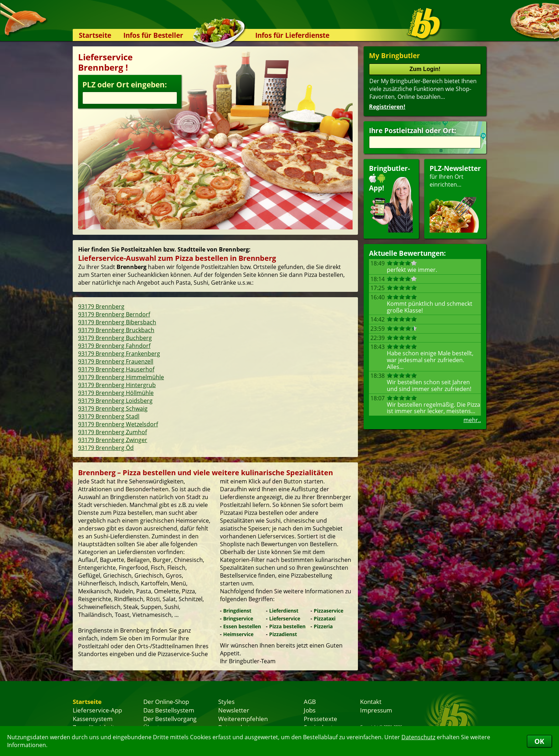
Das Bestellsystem (169, 710)
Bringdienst (237, 611)
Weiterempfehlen (243, 719)
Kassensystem (93, 719)
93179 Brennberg (101, 306)
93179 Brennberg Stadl (109, 416)
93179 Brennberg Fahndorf (114, 346)
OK (539, 741)
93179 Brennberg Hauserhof (116, 369)
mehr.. (472, 420)
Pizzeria (323, 626)
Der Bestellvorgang (170, 719)
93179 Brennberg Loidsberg (115, 401)
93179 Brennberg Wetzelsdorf (118, 424)
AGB (310, 701)
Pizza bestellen (287, 626)
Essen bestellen (242, 626)
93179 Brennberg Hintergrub (117, 385)
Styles (226, 701)
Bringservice (238, 618)
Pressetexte (320, 719)
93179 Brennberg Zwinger (113, 440)
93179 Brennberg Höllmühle (116, 393)
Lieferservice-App (97, 710)
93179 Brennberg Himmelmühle (121, 377)
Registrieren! (387, 107)
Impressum (376, 710)
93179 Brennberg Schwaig (113, 409)
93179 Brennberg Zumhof (112, 432)
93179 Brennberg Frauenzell (116, 361)
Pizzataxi (325, 618)
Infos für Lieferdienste (292, 35)
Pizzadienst (283, 634)
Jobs (310, 710)
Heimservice (238, 634)
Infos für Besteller (153, 35)
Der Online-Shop (166, 701)
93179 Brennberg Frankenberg (119, 354)
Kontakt (371, 701)
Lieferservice (285, 618)
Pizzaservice (329, 611)
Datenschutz (418, 737)
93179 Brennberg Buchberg (115, 338)
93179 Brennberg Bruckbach (116, 330)
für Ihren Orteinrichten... (455, 198)
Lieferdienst (284, 611)
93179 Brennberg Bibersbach (117, 322)
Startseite (95, 35)
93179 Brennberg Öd (106, 448)
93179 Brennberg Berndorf (114, 314)
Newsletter (234, 710)
